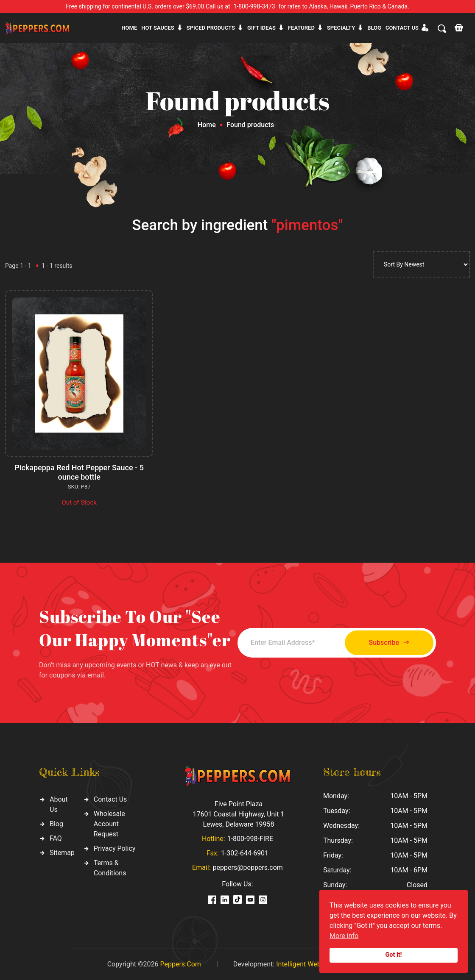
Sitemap (62, 853)
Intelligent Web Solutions (313, 964)
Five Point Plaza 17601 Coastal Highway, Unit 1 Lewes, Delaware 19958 (238, 814)
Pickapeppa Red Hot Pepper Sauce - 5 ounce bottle (79, 472)
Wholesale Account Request (109, 824)
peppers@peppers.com (248, 868)
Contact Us (110, 799)
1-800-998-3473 (254, 6)
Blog (374, 28)
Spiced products (211, 28)
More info (344, 936)
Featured (301, 28)
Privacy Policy (115, 848)
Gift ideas (261, 28)
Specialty (341, 28)
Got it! (394, 955)
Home (129, 28)
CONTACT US (402, 28)
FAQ (56, 838)
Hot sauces (158, 28)
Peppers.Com (180, 964)
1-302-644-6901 (245, 853)
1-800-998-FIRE (250, 839)
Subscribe (389, 643)
